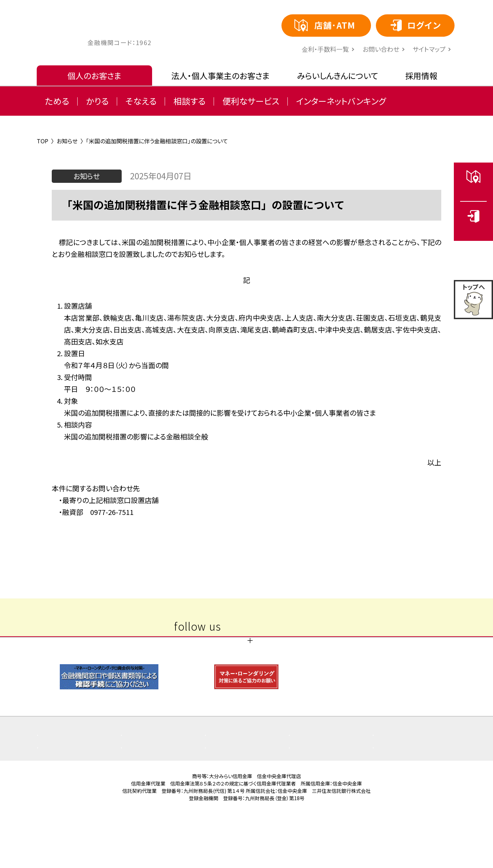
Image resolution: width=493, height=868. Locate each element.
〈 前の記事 (169, 535)
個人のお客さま (94, 76)
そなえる (141, 101)
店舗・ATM (398, 779)
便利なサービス (251, 101)
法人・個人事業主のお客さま (220, 76)
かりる (97, 101)
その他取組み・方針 (74, 791)
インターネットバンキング (341, 101)
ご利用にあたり (236, 791)
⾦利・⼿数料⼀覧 (325, 49)
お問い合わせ (381, 49)
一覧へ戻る (246, 535)
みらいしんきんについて (338, 76)
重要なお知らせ (153, 779)
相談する (190, 101)
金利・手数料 (149, 791)
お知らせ (227, 779)
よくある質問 (65, 779)
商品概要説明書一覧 (328, 779)
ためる (57, 101)
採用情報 (421, 76)
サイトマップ (429, 49)
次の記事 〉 (324, 535)
